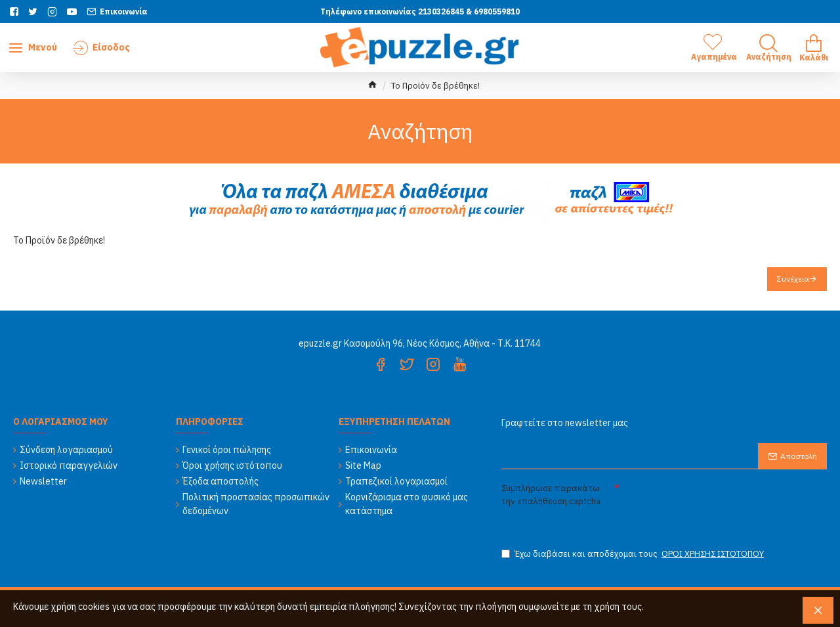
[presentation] (726, 503)
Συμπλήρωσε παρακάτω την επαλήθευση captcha (551, 495)
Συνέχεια (793, 279)
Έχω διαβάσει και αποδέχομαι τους (634, 554)
